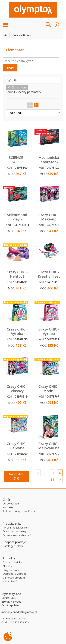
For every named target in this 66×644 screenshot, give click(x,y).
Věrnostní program (14, 578)
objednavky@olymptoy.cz (22, 612)
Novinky (7, 566)
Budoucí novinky (12, 562)
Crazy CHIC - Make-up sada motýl (49, 219)
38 (52, 480)
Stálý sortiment (12, 570)
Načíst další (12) (17, 476)
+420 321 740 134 (16, 618)
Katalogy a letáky (13, 546)
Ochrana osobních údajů (17, 535)
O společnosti (11, 503)
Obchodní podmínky (15, 531)
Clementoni (17, 87)
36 (52, 473)
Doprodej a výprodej (15, 574)
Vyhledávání (10, 581)
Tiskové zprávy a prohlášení (19, 511)
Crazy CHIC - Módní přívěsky (49, 391)
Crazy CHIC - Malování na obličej (49, 448)
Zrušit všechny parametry (24, 92)
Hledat (10, 68)
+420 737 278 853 (18, 622)
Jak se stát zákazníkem (16, 528)
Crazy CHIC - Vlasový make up (17, 391)
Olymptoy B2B (33, 10)
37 (60, 473)
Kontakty (8, 507)
